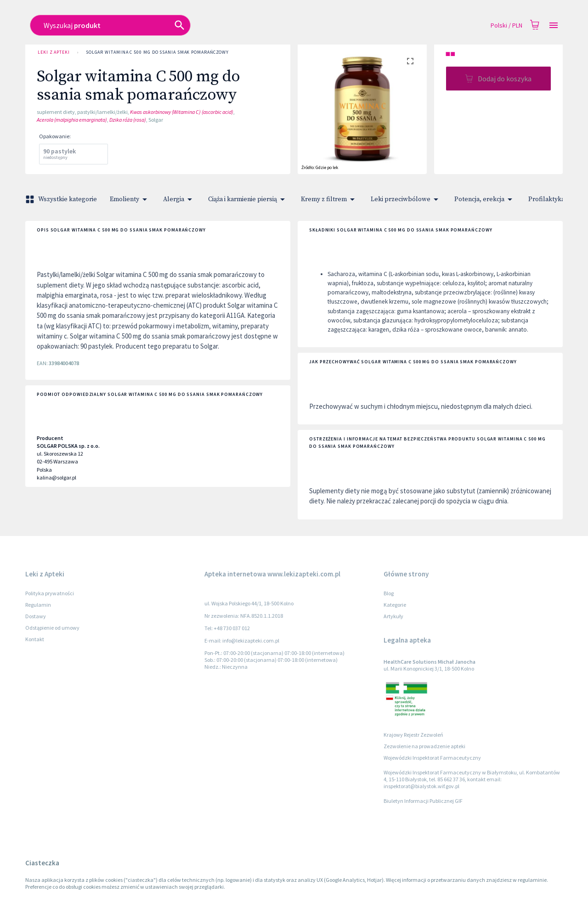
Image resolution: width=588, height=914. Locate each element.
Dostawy (36, 616)
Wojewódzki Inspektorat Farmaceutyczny (432, 758)
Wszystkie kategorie (62, 199)
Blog (389, 593)
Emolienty (130, 199)
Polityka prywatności (50, 593)
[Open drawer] (554, 25)
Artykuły (393, 616)
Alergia (179, 199)
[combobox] (228, 25)
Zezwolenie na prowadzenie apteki (424, 746)
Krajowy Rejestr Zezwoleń (413, 735)
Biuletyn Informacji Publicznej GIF (423, 801)
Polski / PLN (506, 25)
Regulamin (38, 605)
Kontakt (35, 639)
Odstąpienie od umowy (52, 628)
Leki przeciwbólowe (406, 199)
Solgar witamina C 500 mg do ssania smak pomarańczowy (157, 52)
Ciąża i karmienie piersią (248, 199)
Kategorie (395, 605)
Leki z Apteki (54, 52)
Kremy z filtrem (329, 199)
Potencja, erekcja (485, 199)
